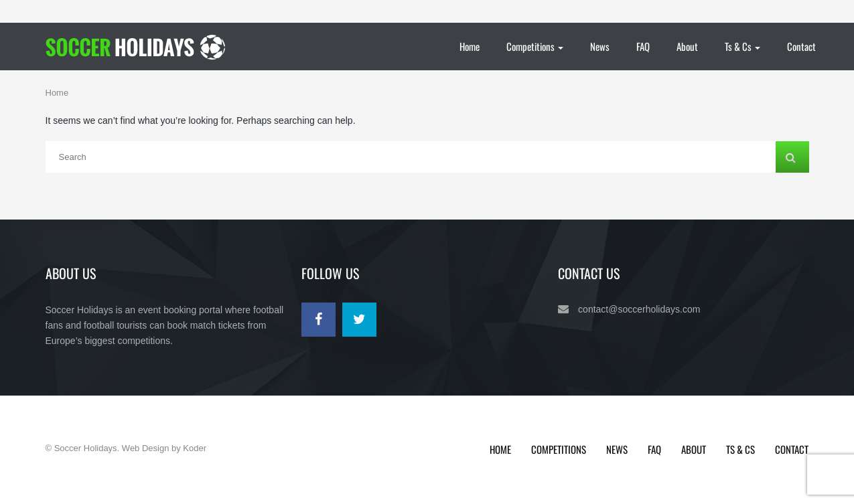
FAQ (643, 46)
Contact (801, 46)
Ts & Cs (742, 46)
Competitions (535, 46)
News (600, 46)
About (687, 46)
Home (470, 46)
